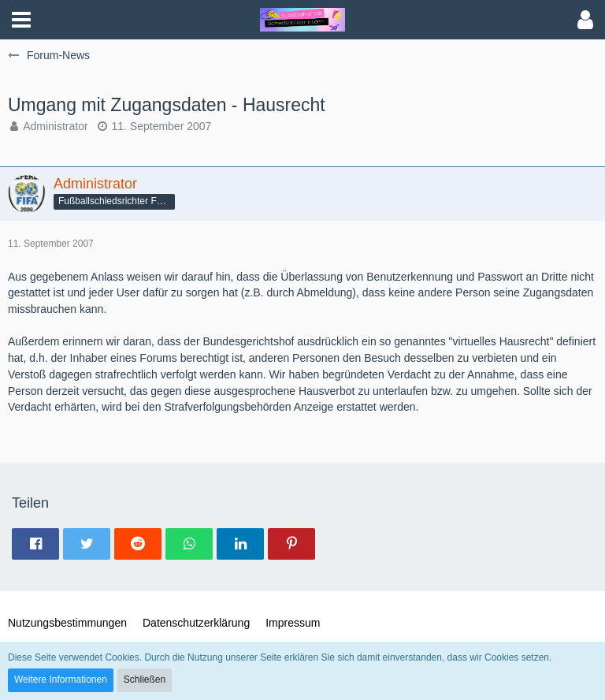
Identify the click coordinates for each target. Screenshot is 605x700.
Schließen (145, 680)
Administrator (55, 126)
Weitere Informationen (61, 680)
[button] (21, 20)
